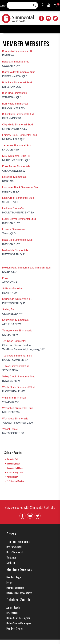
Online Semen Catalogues (19, 623)
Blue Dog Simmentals (15, 93)
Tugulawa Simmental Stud (17, 356)
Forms (9, 582)
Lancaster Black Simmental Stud (21, 187)
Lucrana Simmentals (14, 229)
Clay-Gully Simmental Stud (18, 125)
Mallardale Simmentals (15, 250)
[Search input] (21, 5)
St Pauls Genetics (12, 289)
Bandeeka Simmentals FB (17, 51)
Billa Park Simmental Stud (17, 83)
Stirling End (9, 309)
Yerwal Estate (10, 429)
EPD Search (12, 613)
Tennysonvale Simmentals (17, 331)
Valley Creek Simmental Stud (19, 377)
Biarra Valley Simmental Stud (19, 72)
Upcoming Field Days (15, 468)
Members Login (14, 577)
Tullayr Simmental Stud (15, 366)
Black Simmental (15, 552)
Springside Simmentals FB (17, 299)
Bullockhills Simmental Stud (18, 114)
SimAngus (11, 557)
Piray (5, 278)
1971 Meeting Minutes (15, 481)
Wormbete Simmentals (15, 419)
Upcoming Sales (13, 459)
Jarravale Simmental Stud (17, 145)
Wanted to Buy (12, 477)
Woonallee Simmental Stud (18, 408)
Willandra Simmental (14, 398)
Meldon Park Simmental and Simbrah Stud (26, 268)
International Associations (19, 593)
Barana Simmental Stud (16, 62)
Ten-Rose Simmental (14, 341)
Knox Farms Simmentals (16, 166)
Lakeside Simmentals (14, 177)
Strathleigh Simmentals (15, 320)
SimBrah (11, 563)
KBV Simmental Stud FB (16, 156)
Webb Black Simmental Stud (18, 387)
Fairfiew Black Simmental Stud (20, 135)
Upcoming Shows (14, 464)
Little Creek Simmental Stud (18, 198)
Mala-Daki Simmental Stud (17, 240)
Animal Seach (13, 608)
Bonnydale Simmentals (15, 104)
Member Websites (15, 588)
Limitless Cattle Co (13, 208)
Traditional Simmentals (18, 542)
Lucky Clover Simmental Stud (19, 219)
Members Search (15, 628)
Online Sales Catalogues (18, 618)
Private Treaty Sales (15, 472)
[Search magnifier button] (35, 5)
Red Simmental (14, 547)
